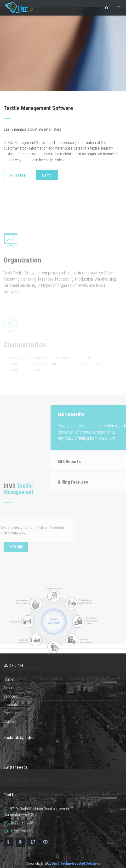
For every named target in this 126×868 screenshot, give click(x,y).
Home (8, 679)
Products (11, 705)
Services (10, 696)
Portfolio (10, 713)
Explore (16, 547)
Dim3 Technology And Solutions (76, 863)
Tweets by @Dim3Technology (27, 780)
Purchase (18, 175)
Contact (10, 721)
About (8, 688)
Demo (47, 175)
